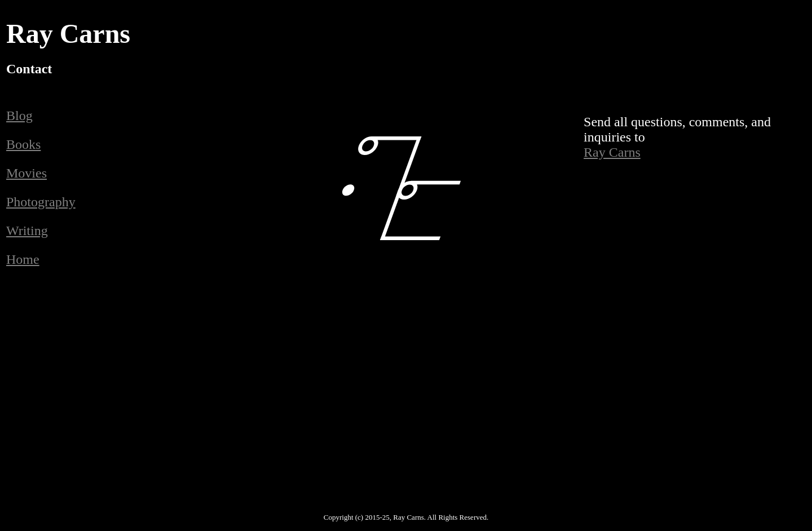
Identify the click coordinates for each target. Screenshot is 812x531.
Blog (19, 116)
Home (23, 259)
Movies (27, 173)
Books (23, 144)
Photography (41, 202)
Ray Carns (612, 152)
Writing (27, 231)
